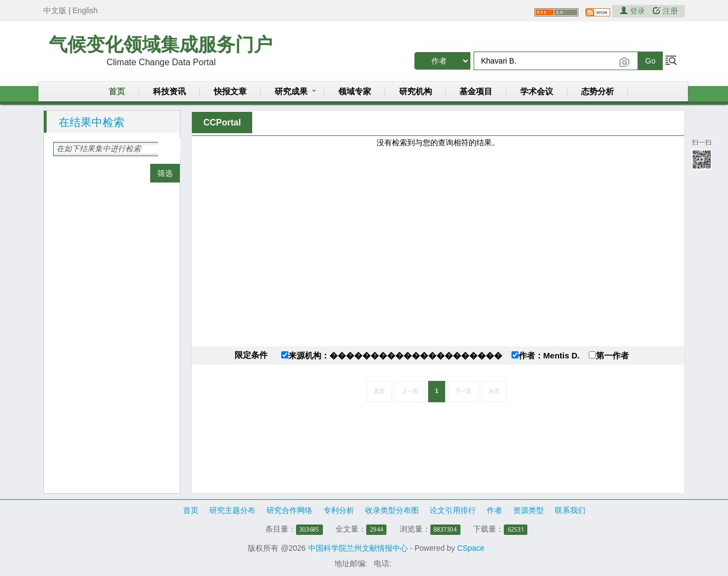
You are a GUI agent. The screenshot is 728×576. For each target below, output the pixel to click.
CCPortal (222, 122)
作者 (494, 510)
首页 (117, 92)
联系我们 (570, 510)
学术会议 (537, 92)
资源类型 (528, 510)
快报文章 (230, 92)
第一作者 (609, 355)
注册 (666, 11)
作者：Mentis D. (546, 355)
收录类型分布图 (392, 510)
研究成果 (291, 92)
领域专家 (355, 92)
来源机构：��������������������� (392, 355)
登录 (634, 11)
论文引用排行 (453, 510)
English (85, 10)
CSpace (471, 548)
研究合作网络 (289, 510)
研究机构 (416, 92)
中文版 (55, 10)
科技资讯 (169, 92)
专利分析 (339, 510)
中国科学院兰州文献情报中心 (358, 548)
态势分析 (598, 92)
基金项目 (476, 92)
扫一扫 (702, 154)
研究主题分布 (232, 510)
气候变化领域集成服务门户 (161, 44)
